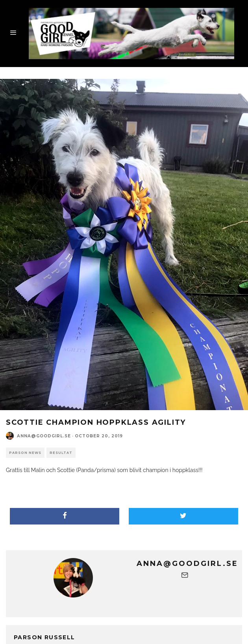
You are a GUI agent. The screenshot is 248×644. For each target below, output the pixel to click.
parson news (25, 453)
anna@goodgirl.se (44, 436)
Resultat (61, 453)
